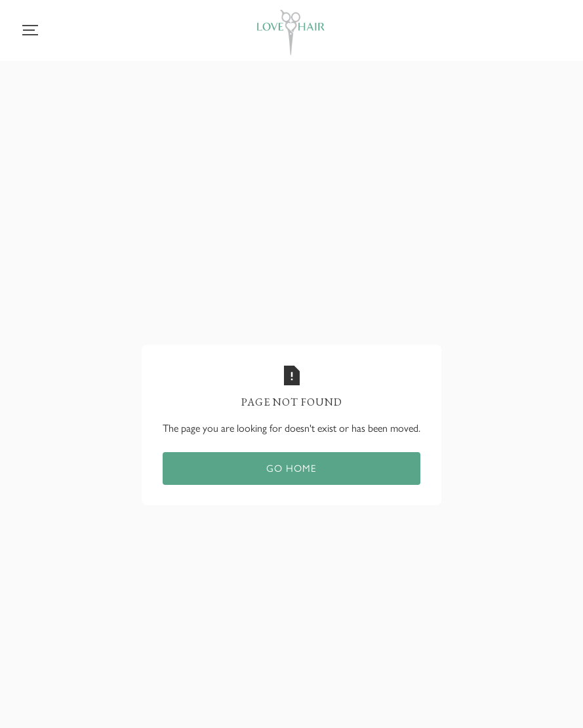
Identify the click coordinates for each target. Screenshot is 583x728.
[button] (30, 30)
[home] (291, 35)
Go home (291, 469)
